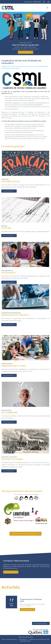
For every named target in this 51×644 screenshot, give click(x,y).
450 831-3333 (37, 2)
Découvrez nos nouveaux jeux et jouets (26, 534)
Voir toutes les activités (41, 623)
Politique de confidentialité (25, 637)
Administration (23, 639)
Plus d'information (26, 52)
